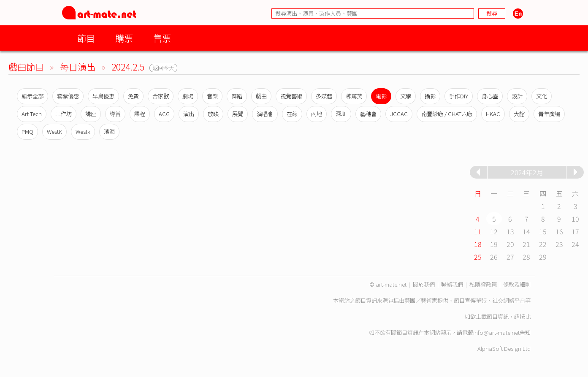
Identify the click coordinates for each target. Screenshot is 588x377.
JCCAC (399, 114)
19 (494, 244)
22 (543, 244)
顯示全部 (33, 96)
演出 (189, 114)
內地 (317, 114)
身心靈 (490, 96)
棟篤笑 (354, 96)
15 (543, 231)
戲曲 (261, 96)
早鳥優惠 (103, 96)
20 (510, 244)
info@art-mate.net (496, 332)
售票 (162, 38)
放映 (213, 114)
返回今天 (163, 68)
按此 (525, 316)
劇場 (188, 96)
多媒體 (324, 96)
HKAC (493, 114)
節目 (86, 38)
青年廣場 (549, 114)
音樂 (212, 96)
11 (478, 231)
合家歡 (161, 96)
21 (526, 244)
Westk (83, 132)
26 (494, 257)
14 (526, 231)
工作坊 (64, 114)
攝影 (430, 96)
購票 (124, 38)
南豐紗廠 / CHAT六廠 (447, 114)
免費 (133, 96)
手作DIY (459, 96)
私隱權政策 (483, 284)
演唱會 (265, 114)
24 (575, 244)
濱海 (109, 132)
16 (559, 231)
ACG (164, 114)
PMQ (27, 132)
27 (510, 257)
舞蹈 (237, 96)
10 (575, 219)
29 (543, 257)
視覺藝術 (291, 96)
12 (494, 231)
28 (526, 257)
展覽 (238, 114)
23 (559, 244)
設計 (517, 96)
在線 (292, 114)
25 (478, 257)
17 (575, 231)
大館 (519, 114)
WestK (54, 132)
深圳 (341, 114)
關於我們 (424, 284)
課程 (140, 114)
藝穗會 (368, 114)
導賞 (115, 114)
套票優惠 (68, 96)
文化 (542, 96)
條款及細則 (517, 284)
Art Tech (32, 114)
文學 (406, 96)
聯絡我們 (452, 284)
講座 (91, 114)
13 (510, 231)
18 (478, 244)
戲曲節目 (26, 66)
